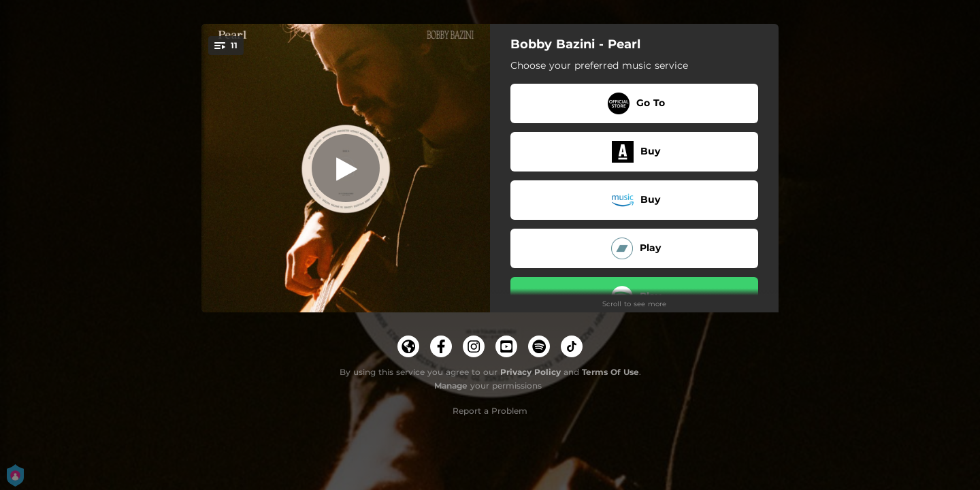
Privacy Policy (530, 372)
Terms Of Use (610, 372)
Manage (451, 386)
